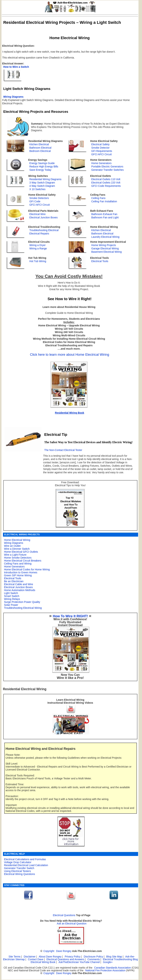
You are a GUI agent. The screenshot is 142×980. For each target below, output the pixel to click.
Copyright (49, 951)
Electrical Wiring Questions (20, 874)
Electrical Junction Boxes (44, 218)
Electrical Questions (64, 915)
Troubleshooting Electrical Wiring (23, 608)
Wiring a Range (38, 249)
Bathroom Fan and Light (105, 218)
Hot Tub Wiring (38, 261)
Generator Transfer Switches (108, 170)
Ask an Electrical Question (72, 924)
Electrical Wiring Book (43, 962)
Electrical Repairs (39, 234)
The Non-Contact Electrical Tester (63, 450)
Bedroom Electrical (40, 151)
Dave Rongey (64, 951)
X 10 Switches (37, 189)
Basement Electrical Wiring (106, 252)
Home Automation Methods (20, 590)
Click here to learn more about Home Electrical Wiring (70, 355)
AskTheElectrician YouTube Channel (79, 962)
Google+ (108, 962)
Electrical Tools (100, 261)
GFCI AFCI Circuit (102, 154)
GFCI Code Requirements (106, 186)
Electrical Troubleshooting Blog (120, 959)
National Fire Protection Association (105, 970)
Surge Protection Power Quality (22, 602)
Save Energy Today (40, 170)
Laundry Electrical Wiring (105, 237)
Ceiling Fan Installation (104, 201)
